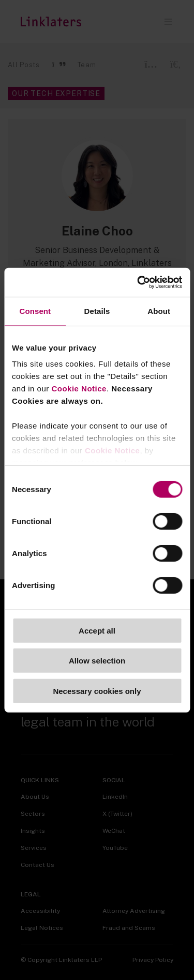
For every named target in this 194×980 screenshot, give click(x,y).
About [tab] (159, 311)
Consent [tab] (35, 311)
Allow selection (97, 661)
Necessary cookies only (97, 691)
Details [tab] (97, 311)
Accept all (97, 630)
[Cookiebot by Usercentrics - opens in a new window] (138, 282)
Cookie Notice (79, 389)
